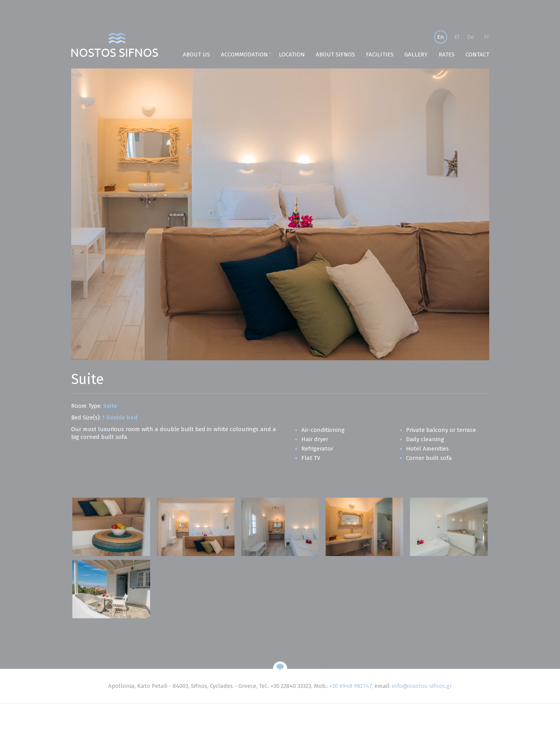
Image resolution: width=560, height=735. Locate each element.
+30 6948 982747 (351, 686)
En (441, 37)
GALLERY (416, 54)
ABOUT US (196, 54)
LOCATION (292, 54)
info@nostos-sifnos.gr (422, 686)
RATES (447, 54)
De (471, 37)
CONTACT (477, 54)
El (457, 37)
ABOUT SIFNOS (335, 54)
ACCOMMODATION (244, 54)
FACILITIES (380, 54)
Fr (487, 37)
